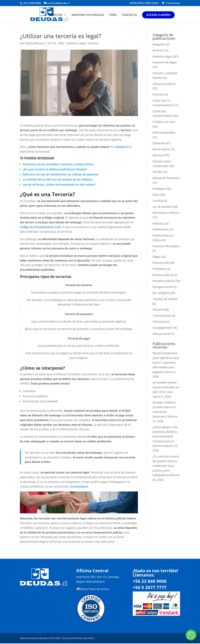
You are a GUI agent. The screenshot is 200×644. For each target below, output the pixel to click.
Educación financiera (166, 178)
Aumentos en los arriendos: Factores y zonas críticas (58, 164)
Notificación (160, 229)
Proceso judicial (163, 275)
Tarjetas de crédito (165, 299)
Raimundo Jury (35, 43)
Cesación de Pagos (165, 62)
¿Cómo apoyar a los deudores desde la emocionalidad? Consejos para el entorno (165, 436)
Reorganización (163, 287)
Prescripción (161, 263)
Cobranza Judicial (164, 84)
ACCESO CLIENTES (164, 16)
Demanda (159, 143)
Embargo (158, 189)
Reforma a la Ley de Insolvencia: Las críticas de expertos (61, 174)
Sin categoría (161, 293)
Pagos (156, 257)
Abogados (159, 44)
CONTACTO (135, 16)
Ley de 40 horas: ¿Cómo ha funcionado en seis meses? (59, 185)
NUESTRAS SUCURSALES (93, 16)
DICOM (157, 172)
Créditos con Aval (164, 122)
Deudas (158, 155)
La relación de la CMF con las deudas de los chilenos (58, 179)
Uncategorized (162, 328)
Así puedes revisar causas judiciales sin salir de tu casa (166, 387)
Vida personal (162, 334)
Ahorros (158, 50)
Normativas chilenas (166, 213)
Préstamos (159, 269)
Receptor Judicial (164, 281)
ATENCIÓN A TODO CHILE (144, 3)
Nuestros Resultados (166, 246)
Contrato (158, 94)
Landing (158, 201)
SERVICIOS (61, 16)
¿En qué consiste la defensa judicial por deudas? (55, 169)
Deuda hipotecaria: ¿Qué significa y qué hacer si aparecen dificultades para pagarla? (166, 362)
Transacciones (162, 316)
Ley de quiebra (162, 207)
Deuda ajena (161, 149)
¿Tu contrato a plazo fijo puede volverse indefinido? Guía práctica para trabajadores (166, 466)
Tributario (159, 322)
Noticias (158, 223)
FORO (118, 16)
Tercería (93, 43)
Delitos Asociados (164, 132)
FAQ (155, 195)
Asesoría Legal (76, 43)
